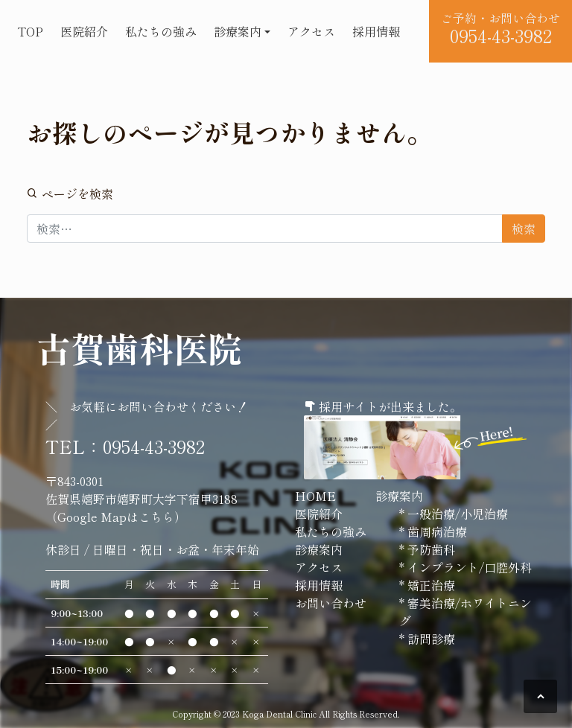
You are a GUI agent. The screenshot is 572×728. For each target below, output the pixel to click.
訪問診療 (430, 639)
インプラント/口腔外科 (468, 567)
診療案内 (238, 31)
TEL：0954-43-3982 (125, 446)
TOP (30, 31)
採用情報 (376, 31)
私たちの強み (161, 31)
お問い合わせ (331, 603)
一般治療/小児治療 (456, 514)
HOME (315, 496)
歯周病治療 (436, 531)
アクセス (311, 31)
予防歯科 (430, 549)
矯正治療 (430, 585)
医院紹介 (84, 31)
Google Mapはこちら (116, 517)
